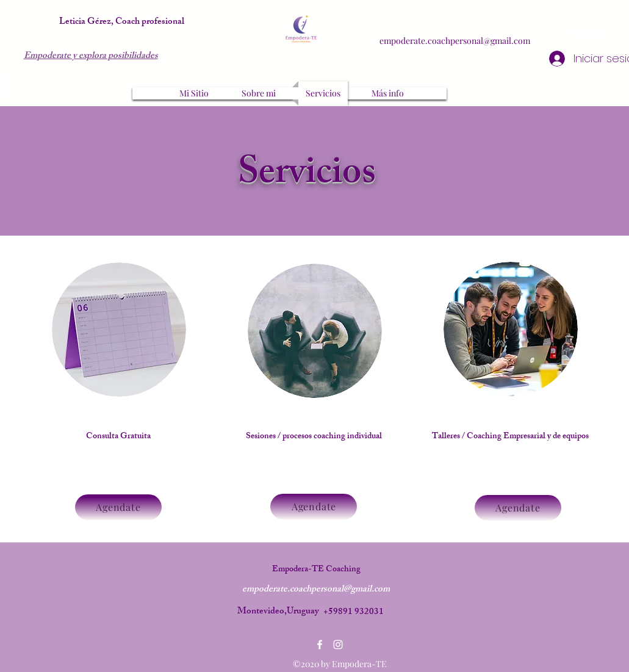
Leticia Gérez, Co (93, 22)
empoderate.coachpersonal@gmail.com (455, 41)
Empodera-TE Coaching (316, 570)
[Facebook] (577, 34)
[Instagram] (595, 34)
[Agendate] (118, 507)
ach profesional (156, 22)
